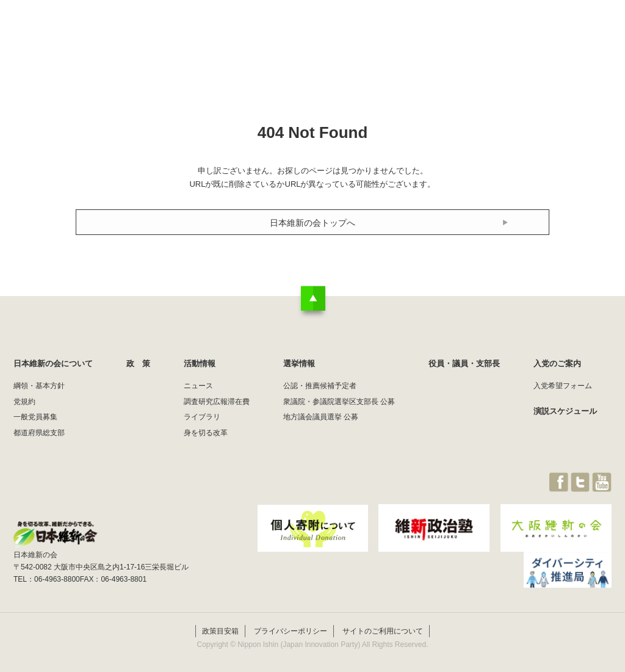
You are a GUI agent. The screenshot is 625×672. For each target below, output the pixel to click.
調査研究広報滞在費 (217, 402)
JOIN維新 (579, 33)
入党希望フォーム (563, 386)
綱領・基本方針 (39, 386)
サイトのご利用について (383, 622)
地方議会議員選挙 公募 (321, 417)
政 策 (293, 33)
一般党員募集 (35, 417)
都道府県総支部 (39, 433)
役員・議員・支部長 (496, 33)
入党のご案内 (557, 363)
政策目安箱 (220, 622)
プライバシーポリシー (291, 622)
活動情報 (352, 33)
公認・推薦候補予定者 (320, 386)
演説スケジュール (565, 411)
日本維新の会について (211, 33)
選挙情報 (414, 33)
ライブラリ (202, 417)
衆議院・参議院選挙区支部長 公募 (339, 402)
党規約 (24, 402)
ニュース (198, 386)
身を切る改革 (206, 433)
